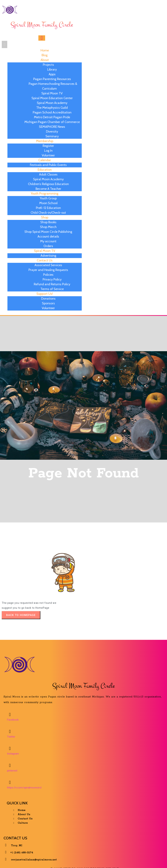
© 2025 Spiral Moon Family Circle (84, 860)
